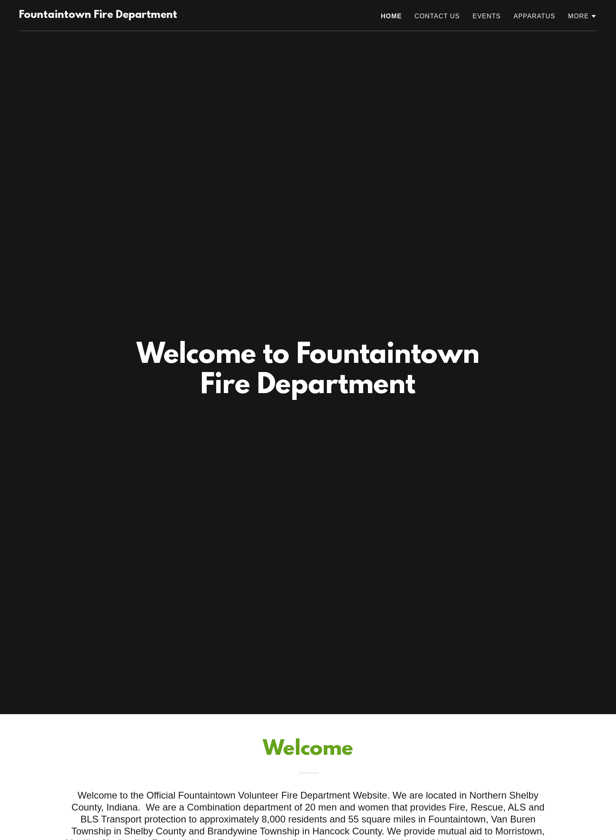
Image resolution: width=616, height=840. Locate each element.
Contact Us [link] (437, 16)
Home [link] (391, 16)
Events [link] (487, 16)
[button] (582, 16)
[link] (98, 16)
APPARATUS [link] (535, 16)
